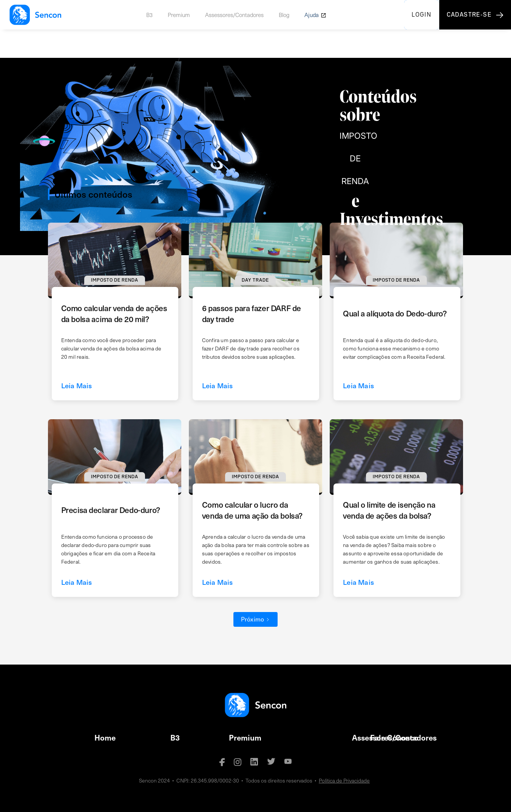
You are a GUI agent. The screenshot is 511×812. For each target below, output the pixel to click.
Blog (284, 15)
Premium (179, 15)
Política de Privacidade (344, 780)
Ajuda (312, 15)
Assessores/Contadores (234, 15)
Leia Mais (77, 385)
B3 (149, 15)
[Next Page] (255, 619)
